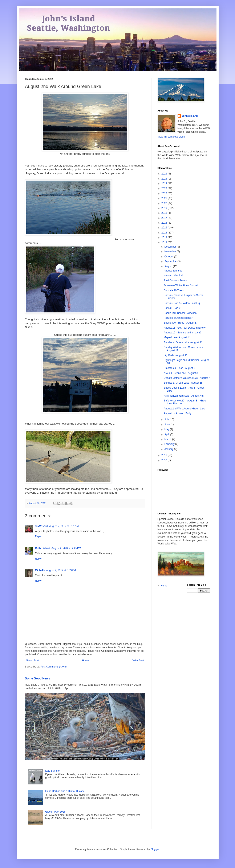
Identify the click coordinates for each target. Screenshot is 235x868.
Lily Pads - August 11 (176, 355)
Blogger (155, 849)
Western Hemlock (174, 275)
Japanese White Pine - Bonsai (181, 285)
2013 (165, 237)
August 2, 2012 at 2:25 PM (66, 548)
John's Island (190, 116)
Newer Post (33, 661)
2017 (165, 218)
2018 (165, 213)
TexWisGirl (42, 526)
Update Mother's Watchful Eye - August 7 (187, 378)
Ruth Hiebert (43, 548)
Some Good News (38, 678)
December (171, 247)
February (170, 444)
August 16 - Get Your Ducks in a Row (185, 328)
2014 (165, 233)
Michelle (40, 570)
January (169, 449)
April (167, 434)
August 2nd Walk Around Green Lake (185, 409)
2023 (165, 188)
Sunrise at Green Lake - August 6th (183, 383)
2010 (165, 460)
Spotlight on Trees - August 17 (181, 323)
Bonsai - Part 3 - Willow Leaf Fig (182, 303)
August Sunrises (173, 271)
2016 (165, 223)
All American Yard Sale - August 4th (184, 396)
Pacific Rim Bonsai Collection (180, 313)
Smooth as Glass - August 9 (179, 368)
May (167, 429)
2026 (165, 174)
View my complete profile (172, 137)
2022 (165, 193)
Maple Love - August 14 (177, 337)
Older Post (138, 661)
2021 (165, 198)
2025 (165, 179)
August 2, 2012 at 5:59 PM (61, 570)
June (167, 425)
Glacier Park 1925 (55, 812)
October (169, 257)
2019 (165, 208)
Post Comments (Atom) (54, 667)
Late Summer (53, 771)
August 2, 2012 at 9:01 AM (64, 526)
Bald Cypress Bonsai (175, 281)
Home (85, 661)
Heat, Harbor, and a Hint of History (64, 791)
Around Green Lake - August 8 (181, 373)
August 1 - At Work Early (177, 413)
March (168, 439)
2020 (165, 203)
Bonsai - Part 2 (172, 308)
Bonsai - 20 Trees (174, 290)
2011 (165, 455)
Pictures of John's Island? (178, 318)
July (167, 420)
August (169, 266)
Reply (38, 536)
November (171, 252)
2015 (165, 228)
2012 (165, 243)
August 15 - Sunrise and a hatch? (182, 333)
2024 (165, 184)
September (171, 261)
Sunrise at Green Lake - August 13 (183, 342)
